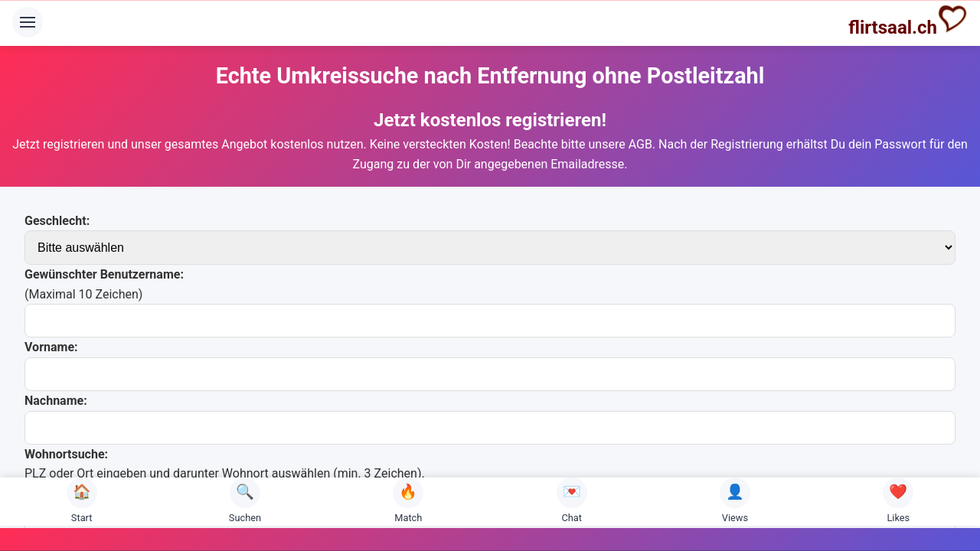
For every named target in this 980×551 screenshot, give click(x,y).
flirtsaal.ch (908, 21)
